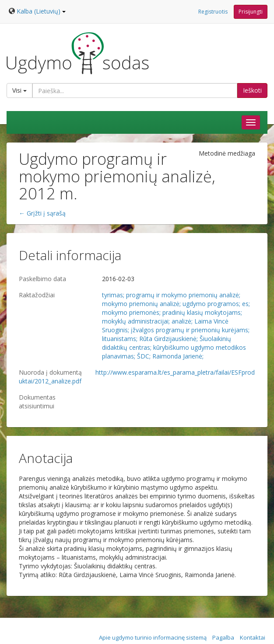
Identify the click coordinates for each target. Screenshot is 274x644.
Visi (19, 90)
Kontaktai (253, 637)
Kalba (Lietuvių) (41, 11)
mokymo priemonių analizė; (141, 304)
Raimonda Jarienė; (178, 356)
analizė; (182, 321)
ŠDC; (144, 356)
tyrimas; (113, 295)
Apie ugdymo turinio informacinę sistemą (153, 637)
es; (246, 304)
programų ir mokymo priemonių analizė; (183, 295)
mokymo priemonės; (131, 312)
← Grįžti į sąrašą (42, 213)
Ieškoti (252, 90)
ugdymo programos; (211, 304)
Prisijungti (251, 12)
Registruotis (213, 12)
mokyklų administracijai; (136, 321)
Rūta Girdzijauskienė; (169, 339)
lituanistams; (120, 339)
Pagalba (223, 637)
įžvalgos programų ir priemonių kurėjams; (190, 330)
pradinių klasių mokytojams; (202, 312)
